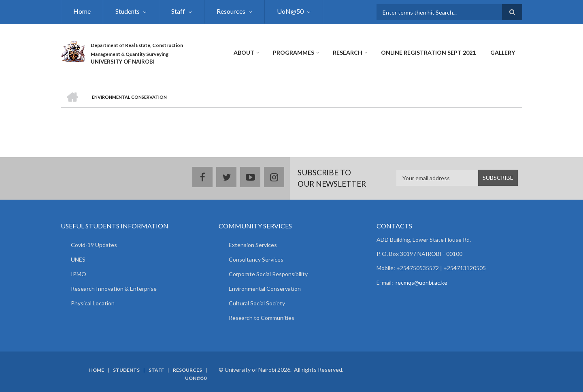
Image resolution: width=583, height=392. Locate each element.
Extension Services (253, 245)
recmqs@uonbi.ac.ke (421, 282)
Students (128, 11)
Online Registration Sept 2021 (428, 52)
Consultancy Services (256, 259)
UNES (78, 259)
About (244, 52)
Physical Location (93, 303)
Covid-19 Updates (94, 245)
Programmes (294, 52)
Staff (178, 11)
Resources (231, 11)
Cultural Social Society (257, 303)
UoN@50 (290, 11)
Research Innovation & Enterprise (114, 289)
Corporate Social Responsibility (268, 274)
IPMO (79, 274)
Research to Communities (262, 318)
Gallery (503, 52)
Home (82, 11)
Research (348, 52)
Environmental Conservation (265, 289)
